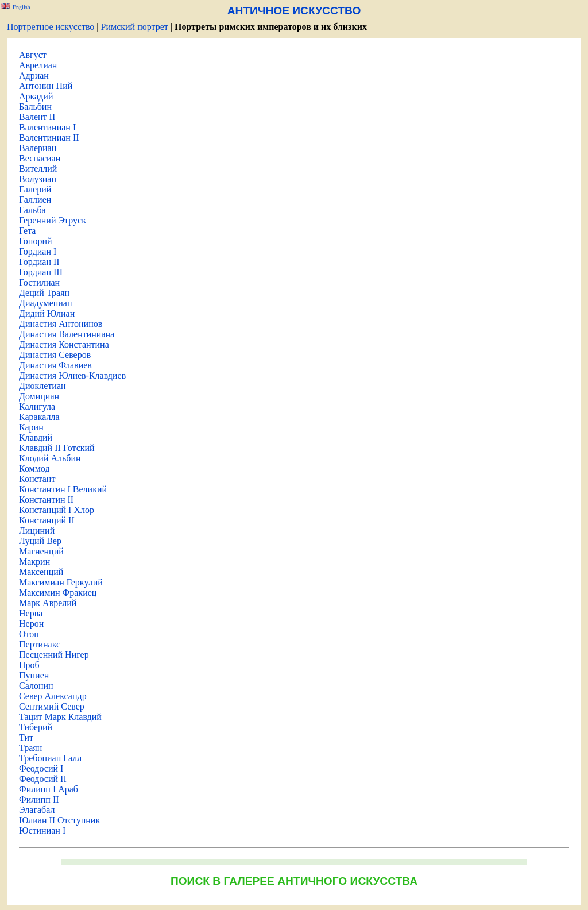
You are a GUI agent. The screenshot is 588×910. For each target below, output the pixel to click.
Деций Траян (44, 293)
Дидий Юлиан (47, 313)
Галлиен (35, 200)
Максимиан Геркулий (61, 582)
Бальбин (35, 107)
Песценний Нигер (54, 655)
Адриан (34, 76)
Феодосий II (43, 779)
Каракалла (39, 417)
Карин (31, 427)
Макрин (34, 562)
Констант (37, 479)
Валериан (38, 148)
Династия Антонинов (61, 324)
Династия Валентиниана (67, 334)
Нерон (31, 624)
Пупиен (34, 675)
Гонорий (36, 241)
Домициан (39, 396)
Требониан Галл (50, 758)
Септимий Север (52, 706)
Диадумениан (46, 303)
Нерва (31, 613)
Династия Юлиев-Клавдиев (72, 375)
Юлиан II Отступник (59, 820)
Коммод (34, 469)
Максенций (41, 572)
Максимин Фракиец (58, 593)
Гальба (32, 210)
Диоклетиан (42, 386)
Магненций (41, 551)
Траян (30, 748)
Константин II (46, 500)
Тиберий (36, 727)
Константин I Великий (63, 489)
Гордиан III (41, 272)
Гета (27, 231)
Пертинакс (40, 644)
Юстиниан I (42, 830)
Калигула (37, 406)
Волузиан (38, 179)
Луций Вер (40, 541)
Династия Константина (64, 344)
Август (33, 55)
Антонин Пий (46, 86)
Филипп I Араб (49, 789)
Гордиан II (39, 262)
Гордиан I (38, 251)
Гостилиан (39, 282)
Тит (26, 737)
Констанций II (47, 520)
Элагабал (37, 810)
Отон (29, 634)
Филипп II (39, 799)
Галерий (35, 189)
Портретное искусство (51, 27)
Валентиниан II (49, 138)
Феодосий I (41, 768)
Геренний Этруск (53, 220)
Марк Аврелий (48, 603)
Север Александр (53, 696)
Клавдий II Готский (57, 448)
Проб (29, 665)
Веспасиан (40, 158)
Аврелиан (38, 65)
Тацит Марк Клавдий (60, 717)
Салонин (36, 686)
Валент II (37, 117)
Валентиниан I (47, 127)
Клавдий (36, 437)
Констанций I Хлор (57, 510)
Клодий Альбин (50, 458)
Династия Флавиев (55, 365)
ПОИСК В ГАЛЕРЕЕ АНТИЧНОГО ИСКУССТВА (294, 881)
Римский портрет (135, 27)
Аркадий (36, 96)
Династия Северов (55, 355)
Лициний (37, 531)
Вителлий (38, 169)
